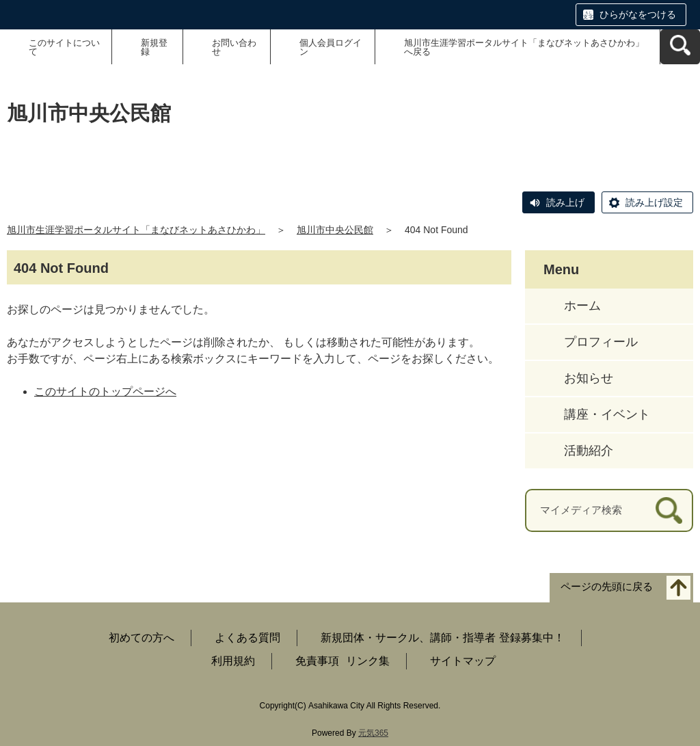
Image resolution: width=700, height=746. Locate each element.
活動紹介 (589, 451)
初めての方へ (142, 638)
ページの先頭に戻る (607, 586)
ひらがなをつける (638, 14)
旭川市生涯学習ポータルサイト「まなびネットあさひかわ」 (136, 230)
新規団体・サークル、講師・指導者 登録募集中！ (442, 638)
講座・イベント (607, 414)
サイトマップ (463, 661)
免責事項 (317, 661)
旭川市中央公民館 (335, 230)
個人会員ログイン (331, 47)
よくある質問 (247, 638)
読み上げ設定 (654, 202)
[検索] (669, 510)
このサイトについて (64, 47)
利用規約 (233, 661)
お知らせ (589, 378)
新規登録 (154, 47)
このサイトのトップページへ (105, 391)
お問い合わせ (234, 47)
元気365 (373, 733)
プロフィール (601, 342)
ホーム (582, 306)
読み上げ (565, 202)
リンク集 (368, 661)
